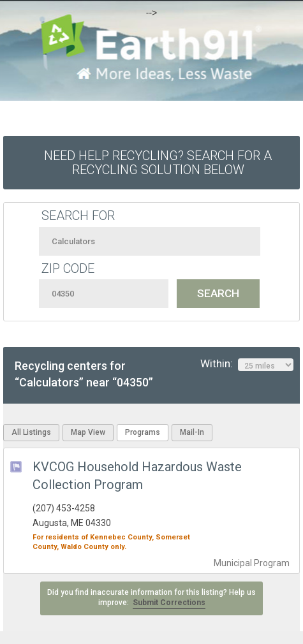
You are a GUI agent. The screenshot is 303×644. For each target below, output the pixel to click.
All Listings (31, 432)
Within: (247, 364)
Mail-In (192, 432)
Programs (143, 432)
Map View (88, 432)
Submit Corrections (169, 603)
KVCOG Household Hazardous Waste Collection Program (137, 476)
